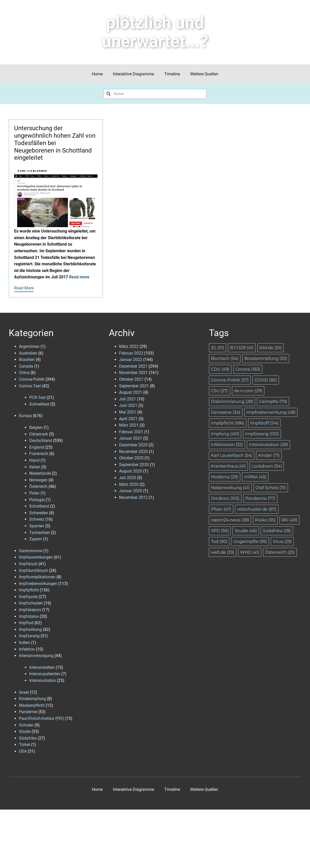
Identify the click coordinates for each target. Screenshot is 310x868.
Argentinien (29, 346)
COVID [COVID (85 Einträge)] (266, 380)
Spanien (37, 526)
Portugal (37, 500)
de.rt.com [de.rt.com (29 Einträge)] (248, 391)
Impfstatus (29, 616)
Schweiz (37, 519)
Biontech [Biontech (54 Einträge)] (225, 359)
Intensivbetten (42, 667)
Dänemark (39, 434)
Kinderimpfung (32, 699)
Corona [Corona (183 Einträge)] (248, 369)
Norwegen (38, 480)
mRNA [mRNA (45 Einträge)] (255, 477)
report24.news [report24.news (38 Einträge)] (230, 520)
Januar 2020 (131, 491)
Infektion (27, 649)
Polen (34, 493)
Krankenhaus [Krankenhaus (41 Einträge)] (228, 466)
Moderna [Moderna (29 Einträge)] (225, 477)
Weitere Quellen (204, 74)
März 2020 (129, 484)
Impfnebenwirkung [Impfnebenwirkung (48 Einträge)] (271, 412)
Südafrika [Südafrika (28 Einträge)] (277, 531)
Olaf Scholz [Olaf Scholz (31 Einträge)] (271, 488)
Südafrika (28, 738)
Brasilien (27, 360)
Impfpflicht (29, 590)
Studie (25, 731)
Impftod (26, 623)
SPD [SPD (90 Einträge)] (220, 531)
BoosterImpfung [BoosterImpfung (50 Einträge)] (266, 359)
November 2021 (133, 373)
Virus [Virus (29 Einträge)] (282, 542)
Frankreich (39, 454)
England (37, 447)
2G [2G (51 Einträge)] (217, 348)
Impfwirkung (30, 629)
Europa (25, 416)
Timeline (172, 74)
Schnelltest (39, 404)
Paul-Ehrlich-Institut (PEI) (41, 718)
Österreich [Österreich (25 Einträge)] (280, 552)
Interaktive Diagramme (133, 74)
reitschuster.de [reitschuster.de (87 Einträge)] (257, 509)
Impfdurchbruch (33, 571)
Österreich (38, 486)
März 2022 (129, 346)
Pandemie (28, 712)
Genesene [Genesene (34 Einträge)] (226, 412)
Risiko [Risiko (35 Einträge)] (265, 520)
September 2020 (134, 465)
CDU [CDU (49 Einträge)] (220, 369)
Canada (26, 366)
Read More (24, 288)
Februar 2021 (131, 432)
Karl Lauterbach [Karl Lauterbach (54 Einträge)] (232, 455)
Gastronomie (31, 551)
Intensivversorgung (36, 656)
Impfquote (28, 597)
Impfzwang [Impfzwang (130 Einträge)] (262, 434)
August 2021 (131, 392)
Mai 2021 (128, 412)
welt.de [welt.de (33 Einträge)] (223, 552)
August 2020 (131, 471)
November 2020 (133, 452)
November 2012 (133, 497)
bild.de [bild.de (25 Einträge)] (271, 348)
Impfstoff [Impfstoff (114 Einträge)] (264, 423)
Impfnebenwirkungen (38, 584)
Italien (35, 467)
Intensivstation (43, 680)
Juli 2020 (128, 478)
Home (97, 74)
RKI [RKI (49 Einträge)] (289, 520)
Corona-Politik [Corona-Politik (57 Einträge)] (230, 380)
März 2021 (129, 425)
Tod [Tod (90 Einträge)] (219, 542)
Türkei (25, 745)
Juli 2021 (128, 399)
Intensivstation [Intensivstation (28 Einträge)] (268, 445)
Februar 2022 (131, 353)
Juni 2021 (128, 405)
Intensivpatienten (45, 674)
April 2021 (128, 419)
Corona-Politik (32, 379)
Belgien (36, 427)
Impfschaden (31, 603)
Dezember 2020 (133, 445)
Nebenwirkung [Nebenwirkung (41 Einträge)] (230, 488)
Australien (28, 353)
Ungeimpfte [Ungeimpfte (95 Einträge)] (250, 542)
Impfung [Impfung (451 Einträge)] (225, 434)
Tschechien (40, 533)
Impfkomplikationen (37, 577)
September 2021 (134, 386)
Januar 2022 (131, 360)
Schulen (26, 725)
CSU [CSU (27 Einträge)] (220, 391)
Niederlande (40, 473)
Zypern (36, 539)
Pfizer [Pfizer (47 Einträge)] (221, 509)
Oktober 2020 (131, 458)
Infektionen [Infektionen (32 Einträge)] (227, 445)
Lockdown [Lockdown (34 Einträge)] (267, 466)
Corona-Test (30, 386)
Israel (24, 692)
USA (23, 751)
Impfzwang (29, 636)
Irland (34, 460)
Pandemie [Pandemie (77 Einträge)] (260, 498)
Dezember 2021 (133, 366)
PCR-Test (37, 397)
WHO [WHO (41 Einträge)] (250, 552)
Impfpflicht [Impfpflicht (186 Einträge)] (228, 423)
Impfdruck (28, 564)
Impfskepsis (30, 610)
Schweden (39, 513)
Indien (25, 643)
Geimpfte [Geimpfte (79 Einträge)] (273, 402)
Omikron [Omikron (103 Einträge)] (225, 498)
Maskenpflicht (32, 705)
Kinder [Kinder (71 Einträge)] (269, 455)
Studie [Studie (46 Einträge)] (246, 531)
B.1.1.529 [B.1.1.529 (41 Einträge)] (242, 348)
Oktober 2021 (131, 379)
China (24, 373)
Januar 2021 (131, 438)
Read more (79, 277)
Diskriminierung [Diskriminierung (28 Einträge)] (232, 402)
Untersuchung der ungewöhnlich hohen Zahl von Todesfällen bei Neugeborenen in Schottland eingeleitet (55, 143)
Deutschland (41, 441)
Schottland (39, 506)
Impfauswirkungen (36, 557)
